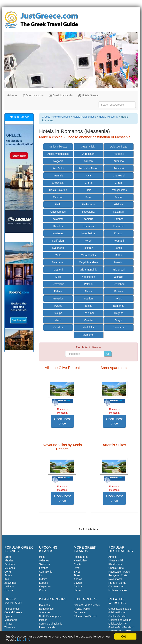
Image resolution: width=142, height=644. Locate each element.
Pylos (119, 299)
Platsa (88, 291)
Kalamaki (119, 212)
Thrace (9, 624)
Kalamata (58, 219)
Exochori (58, 197)
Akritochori (88, 154)
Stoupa (58, 313)
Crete (8, 557)
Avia (88, 176)
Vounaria (119, 327)
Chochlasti (58, 183)
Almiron (88, 161)
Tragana (119, 313)
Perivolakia (58, 284)
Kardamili (88, 226)
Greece (46, 117)
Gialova (119, 204)
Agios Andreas (119, 147)
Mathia (119, 255)
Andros (78, 579)
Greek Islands (33, 95)
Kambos (119, 219)
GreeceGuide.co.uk (120, 609)
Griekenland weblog (120, 620)
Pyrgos (58, 306)
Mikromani (119, 270)
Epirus (8, 616)
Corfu (8, 572)
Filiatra (119, 197)
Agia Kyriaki (88, 147)
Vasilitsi (88, 320)
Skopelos (45, 564)
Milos (42, 557)
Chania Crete (116, 568)
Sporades (45, 612)
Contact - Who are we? (87, 605)
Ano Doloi (58, 168)
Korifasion (58, 241)
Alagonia (58, 161)
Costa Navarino (58, 190)
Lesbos (9, 590)
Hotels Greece (88, 95)
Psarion (88, 299)
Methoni (58, 270)
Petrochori (119, 284)
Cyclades (45, 605)
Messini (119, 262)
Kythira (43, 579)
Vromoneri (88, 335)
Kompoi (119, 233)
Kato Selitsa (88, 233)
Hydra (77, 590)
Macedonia (11, 620)
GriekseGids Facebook (122, 627)
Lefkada (9, 586)
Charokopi (119, 176)
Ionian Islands (47, 627)
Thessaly (10, 627)
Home (12, 95)
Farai (88, 197)
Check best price (62, 421)
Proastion (58, 299)
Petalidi (88, 284)
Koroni (88, 241)
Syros (77, 572)
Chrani (119, 183)
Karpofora (119, 226)
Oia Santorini (116, 586)
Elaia (88, 190)
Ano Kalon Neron (88, 168)
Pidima (58, 291)
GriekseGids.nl (117, 612)
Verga (119, 320)
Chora (88, 183)
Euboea (44, 583)
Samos (9, 575)
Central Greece (13, 612)
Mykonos (10, 568)
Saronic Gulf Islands (51, 624)
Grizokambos (58, 212)
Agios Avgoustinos (58, 154)
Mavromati (58, 262)
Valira (58, 320)
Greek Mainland (61, 95)
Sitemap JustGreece (86, 616)
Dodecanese (47, 609)
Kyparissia (58, 248)
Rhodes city (115, 564)
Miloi (58, 277)
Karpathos (45, 586)
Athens (113, 557)
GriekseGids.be (117, 616)
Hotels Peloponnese (84, 117)
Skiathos (44, 561)
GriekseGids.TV (118, 624)
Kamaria (88, 219)
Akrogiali (119, 154)
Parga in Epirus (117, 583)
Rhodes (9, 561)
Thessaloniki (116, 561)
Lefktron (88, 248)
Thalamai (88, 313)
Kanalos (58, 226)
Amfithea (119, 161)
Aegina (78, 586)
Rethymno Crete (118, 575)
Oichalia (119, 277)
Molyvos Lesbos (118, 590)
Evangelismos (119, 190)
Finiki (58, 204)
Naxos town (115, 579)
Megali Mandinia (88, 262)
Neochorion (88, 277)
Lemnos (44, 568)
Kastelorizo (80, 561)
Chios (43, 590)
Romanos (119, 306)
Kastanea (58, 233)
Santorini (10, 564)
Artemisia (58, 176)
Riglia (88, 306)
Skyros (78, 583)
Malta (58, 255)
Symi (77, 568)
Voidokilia (88, 327)
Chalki (77, 564)
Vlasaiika (58, 327)
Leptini (119, 248)
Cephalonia (46, 572)
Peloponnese (12, 609)
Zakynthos (10, 583)
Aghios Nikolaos (58, 147)
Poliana (119, 291)
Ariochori (119, 168)
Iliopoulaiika (88, 212)
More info (24, 640)
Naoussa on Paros (119, 572)
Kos (7, 579)
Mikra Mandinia (88, 270)
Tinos (77, 575)
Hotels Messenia (109, 117)
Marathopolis (88, 255)
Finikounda (88, 204)
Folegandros (81, 557)
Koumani (119, 241)
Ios (41, 575)
